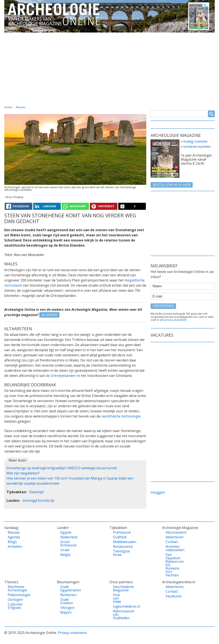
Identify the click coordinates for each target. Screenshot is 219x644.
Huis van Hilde (117, 598)
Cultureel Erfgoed (14, 606)
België (65, 555)
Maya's (66, 612)
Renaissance (119, 546)
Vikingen (67, 608)
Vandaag (38, 36)
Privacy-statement (72, 633)
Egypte (66, 532)
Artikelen (14, 546)
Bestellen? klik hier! (172, 185)
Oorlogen (14, 600)
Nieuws (21, 107)
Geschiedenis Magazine (119, 588)
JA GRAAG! (49, 315)
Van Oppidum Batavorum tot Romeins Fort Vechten (172, 565)
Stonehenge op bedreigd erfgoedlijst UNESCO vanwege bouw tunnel (62, 468)
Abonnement (172, 532)
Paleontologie (14, 595)
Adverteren (172, 537)
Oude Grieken (67, 601)
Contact (175, 36)
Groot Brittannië (67, 543)
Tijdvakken (118, 36)
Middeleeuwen (119, 542)
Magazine (148, 36)
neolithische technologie (121, 416)
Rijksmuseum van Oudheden (119, 614)
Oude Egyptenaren (67, 588)
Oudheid (119, 537)
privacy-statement (176, 320)
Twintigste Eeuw (119, 553)
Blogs (12, 542)
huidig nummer (196, 141)
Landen (65, 36)
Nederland (67, 537)
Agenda (14, 537)
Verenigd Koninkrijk (38, 500)
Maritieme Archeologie (14, 588)
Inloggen (158, 492)
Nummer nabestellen (172, 548)
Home (13, 36)
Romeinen (67, 595)
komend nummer (197, 147)
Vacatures (202, 36)
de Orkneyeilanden (61, 376)
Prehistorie (119, 532)
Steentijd (36, 492)
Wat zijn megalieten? (23, 473)
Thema (90, 36)
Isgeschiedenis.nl (119, 606)
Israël (65, 550)
